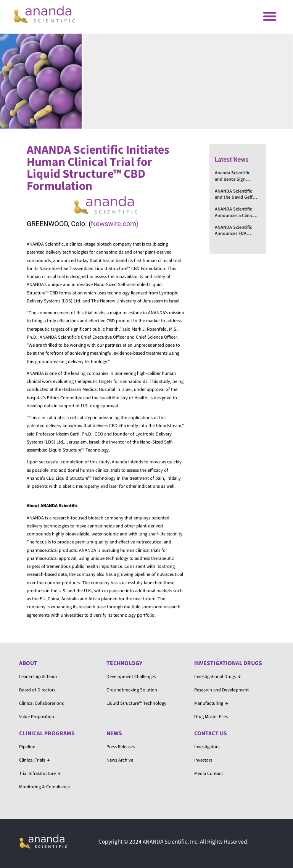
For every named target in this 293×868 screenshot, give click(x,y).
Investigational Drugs (228, 663)
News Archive (120, 760)
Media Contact (208, 773)
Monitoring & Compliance (44, 787)
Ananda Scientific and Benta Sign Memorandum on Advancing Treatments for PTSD (236, 176)
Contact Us (211, 733)
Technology (124, 663)
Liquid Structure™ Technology (136, 703)
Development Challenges (131, 677)
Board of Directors (37, 690)
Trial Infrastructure (40, 773)
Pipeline (27, 747)
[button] (270, 16)
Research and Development (221, 690)
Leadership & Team (38, 677)
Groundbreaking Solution (132, 690)
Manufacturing (211, 703)
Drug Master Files (211, 717)
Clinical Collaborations (41, 703)
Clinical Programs (47, 733)
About (28, 663)
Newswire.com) (115, 224)
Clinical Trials (35, 760)
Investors (203, 760)
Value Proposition (37, 717)
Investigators (207, 747)
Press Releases (121, 747)
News (114, 733)
